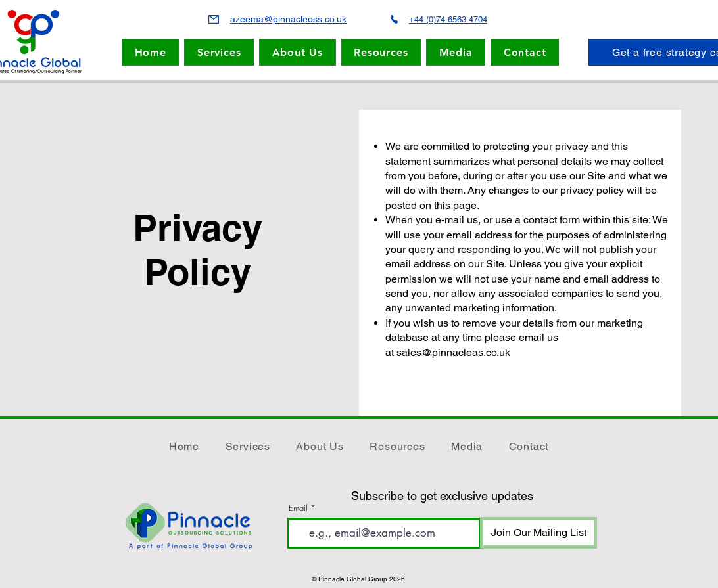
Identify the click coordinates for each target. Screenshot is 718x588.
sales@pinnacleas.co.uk (453, 352)
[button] (298, 52)
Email (298, 508)
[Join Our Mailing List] (538, 533)
